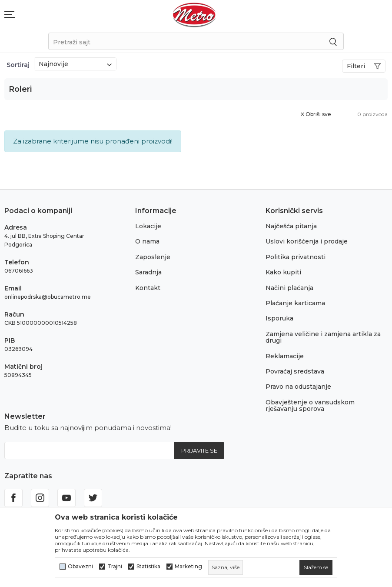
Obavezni (80, 567)
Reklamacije (285, 356)
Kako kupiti (283, 272)
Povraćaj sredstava (295, 371)
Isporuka (279, 318)
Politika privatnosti (296, 257)
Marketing (188, 567)
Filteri (364, 66)
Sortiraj (18, 65)
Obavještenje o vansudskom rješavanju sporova (310, 405)
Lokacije (148, 226)
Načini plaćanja (289, 288)
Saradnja (148, 272)
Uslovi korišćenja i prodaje (307, 241)
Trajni (115, 567)
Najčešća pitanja (291, 226)
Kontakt (148, 288)
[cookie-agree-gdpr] (316, 567)
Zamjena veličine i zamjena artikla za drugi (323, 337)
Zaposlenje (153, 257)
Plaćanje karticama (295, 303)
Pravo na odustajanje (298, 387)
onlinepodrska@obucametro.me (48, 297)
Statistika (148, 567)
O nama (147, 241)
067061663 (19, 271)
